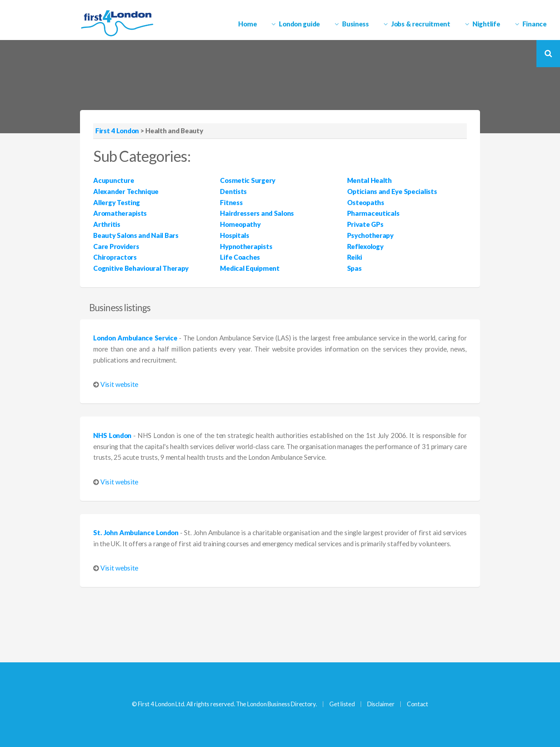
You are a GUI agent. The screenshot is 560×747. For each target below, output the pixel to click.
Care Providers (116, 246)
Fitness (231, 203)
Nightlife (486, 24)
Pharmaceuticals (373, 213)
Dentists (233, 191)
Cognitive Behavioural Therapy (141, 268)
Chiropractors (115, 257)
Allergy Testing (117, 203)
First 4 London (117, 131)
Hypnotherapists (246, 246)
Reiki (355, 257)
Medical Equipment (250, 268)
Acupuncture (114, 180)
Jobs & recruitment (421, 24)
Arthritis (107, 224)
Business (356, 24)
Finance (535, 24)
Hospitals (234, 235)
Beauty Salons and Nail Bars (136, 235)
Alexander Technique (126, 191)
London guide (299, 24)
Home (247, 24)
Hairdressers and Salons (257, 213)
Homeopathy (240, 224)
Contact (417, 704)
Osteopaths (366, 203)
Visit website (119, 384)
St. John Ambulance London (136, 533)
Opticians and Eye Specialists (392, 191)
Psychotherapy (370, 235)
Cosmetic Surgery (248, 180)
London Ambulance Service (135, 338)
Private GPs (365, 224)
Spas (354, 268)
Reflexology (365, 246)
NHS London (112, 435)
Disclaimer (381, 704)
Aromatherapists (120, 213)
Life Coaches (240, 257)
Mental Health (369, 180)
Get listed (342, 704)
